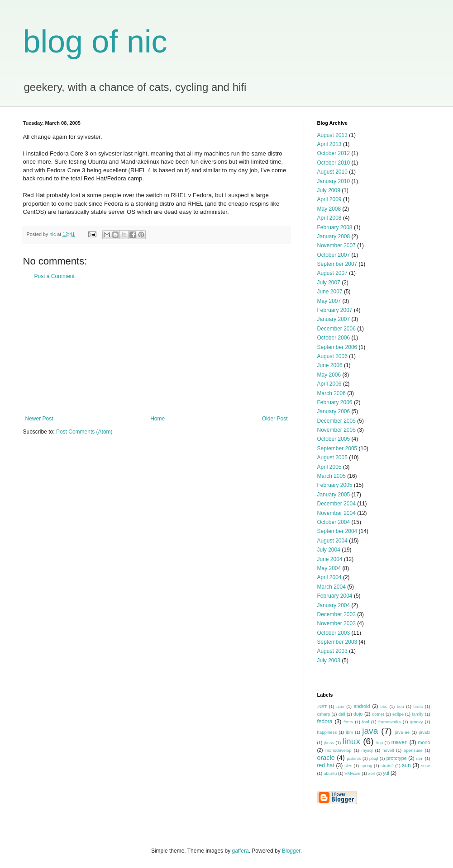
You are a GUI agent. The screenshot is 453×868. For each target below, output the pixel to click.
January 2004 (334, 605)
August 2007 (332, 273)
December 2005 (336, 421)
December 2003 (336, 614)
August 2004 (332, 541)
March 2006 (331, 393)
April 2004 (329, 577)
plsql (374, 758)
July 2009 (329, 190)
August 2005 (332, 458)
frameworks (390, 722)
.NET (322, 706)
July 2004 (329, 550)
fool (365, 722)
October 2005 (334, 439)
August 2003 (332, 651)
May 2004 (329, 568)
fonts (348, 722)
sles (348, 766)
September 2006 (337, 347)
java (370, 731)
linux (351, 741)
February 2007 (335, 310)
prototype (397, 758)
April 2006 (329, 384)
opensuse (413, 750)
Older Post (275, 419)
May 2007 (329, 301)
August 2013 (332, 135)
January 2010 (334, 181)
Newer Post (39, 419)
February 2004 (335, 596)
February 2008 (335, 227)
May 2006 (329, 375)
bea (401, 706)
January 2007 (334, 319)
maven (400, 742)
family (417, 714)
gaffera (240, 851)
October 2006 (334, 338)
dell (342, 714)
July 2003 (329, 660)
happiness (327, 732)
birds (418, 706)
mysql (367, 750)
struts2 (387, 766)
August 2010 (332, 172)
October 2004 (334, 522)
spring (367, 766)
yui (386, 773)
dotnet (378, 714)
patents (354, 758)
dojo (358, 714)
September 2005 (337, 448)
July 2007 (329, 283)
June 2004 (330, 559)
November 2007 (336, 245)
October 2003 (334, 633)
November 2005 (336, 430)
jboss (329, 743)
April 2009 (329, 199)
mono (424, 742)
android (362, 706)
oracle (326, 758)
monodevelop (339, 750)
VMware (352, 773)
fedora (325, 722)
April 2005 (329, 467)
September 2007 (337, 264)
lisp (380, 743)
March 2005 (331, 476)
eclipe (398, 714)
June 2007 (330, 292)
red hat (326, 765)
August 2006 (332, 356)
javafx (424, 732)
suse (425, 766)
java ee (403, 732)
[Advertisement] (157, 348)
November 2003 (336, 623)
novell (388, 750)
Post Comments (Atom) (84, 432)
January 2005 (334, 495)
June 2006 (330, 365)
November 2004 (336, 513)
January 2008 (334, 236)
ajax (340, 706)
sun (406, 765)
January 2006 (334, 411)
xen (372, 773)
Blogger (291, 851)
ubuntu (330, 773)
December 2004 (336, 504)
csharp (324, 714)
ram (420, 758)
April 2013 (329, 144)
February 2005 (335, 485)
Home (157, 419)
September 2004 (337, 531)
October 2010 (334, 163)
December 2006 (336, 329)
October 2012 (334, 153)
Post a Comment (55, 276)
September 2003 (337, 642)
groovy (417, 722)
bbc (384, 706)
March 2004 (331, 587)
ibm (349, 732)
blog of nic (95, 42)
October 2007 (334, 255)
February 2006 (335, 402)
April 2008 (329, 218)
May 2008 (329, 209)
